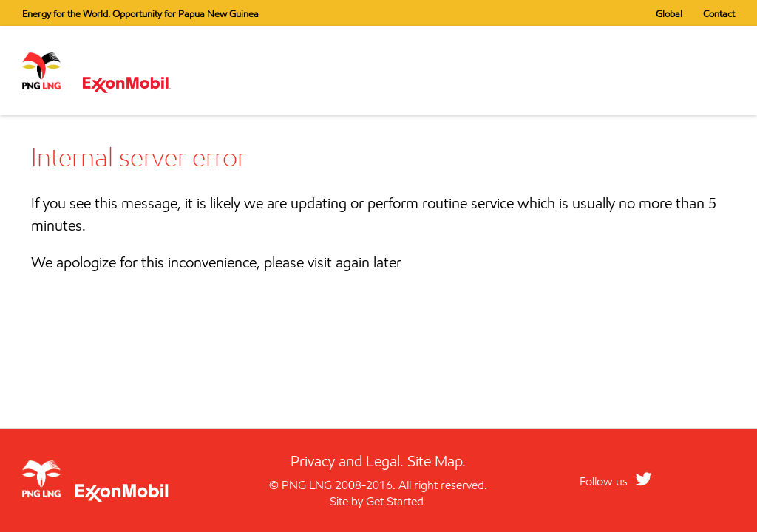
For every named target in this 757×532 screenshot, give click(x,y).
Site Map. (437, 461)
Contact (719, 13)
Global (669, 13)
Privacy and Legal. (347, 461)
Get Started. (396, 501)
